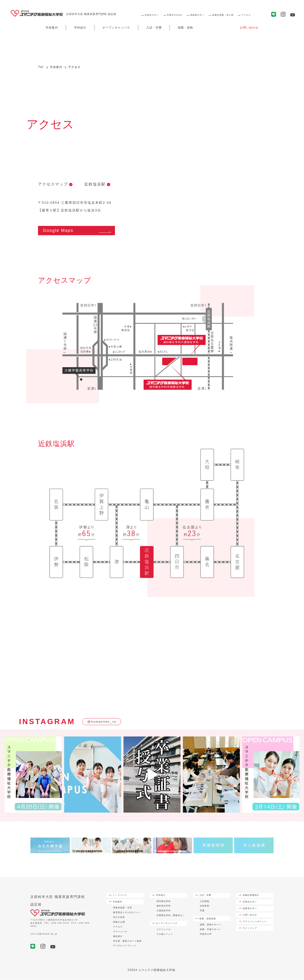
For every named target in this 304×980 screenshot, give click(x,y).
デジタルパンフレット (125, 946)
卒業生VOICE (174, 15)
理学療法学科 (164, 902)
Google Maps (58, 230)
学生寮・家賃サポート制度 (127, 941)
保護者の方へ (197, 15)
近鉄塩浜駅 (95, 184)
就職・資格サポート (210, 925)
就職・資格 (185, 28)
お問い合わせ (249, 28)
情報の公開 (119, 922)
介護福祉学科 (164, 911)
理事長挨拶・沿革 (123, 908)
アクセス (246, 15)
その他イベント (165, 934)
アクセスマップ (53, 184)
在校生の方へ (152, 15)
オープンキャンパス (116, 28)
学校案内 (52, 28)
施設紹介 (118, 936)
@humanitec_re (102, 722)
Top (41, 67)
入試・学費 (154, 28)
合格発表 (204, 906)
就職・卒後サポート (210, 930)
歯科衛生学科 (164, 906)
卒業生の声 (206, 934)
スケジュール (120, 932)
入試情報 (204, 902)
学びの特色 (119, 917)
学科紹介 (80, 28)
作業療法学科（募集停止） (171, 916)
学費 (202, 911)
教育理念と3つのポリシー (127, 913)
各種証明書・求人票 (223, 15)
